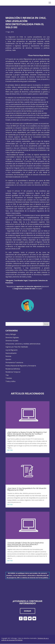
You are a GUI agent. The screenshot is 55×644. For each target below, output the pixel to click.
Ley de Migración (12, 350)
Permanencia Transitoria (14, 362)
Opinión (8, 359)
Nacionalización (11, 353)
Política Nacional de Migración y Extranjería (21, 366)
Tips (7, 375)
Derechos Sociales (12, 341)
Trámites (9, 378)
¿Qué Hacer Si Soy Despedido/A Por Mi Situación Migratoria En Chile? (27, 489)
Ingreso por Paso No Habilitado (17, 347)
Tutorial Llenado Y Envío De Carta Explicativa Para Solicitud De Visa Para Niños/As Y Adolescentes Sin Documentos (25, 544)
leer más (10, 450)
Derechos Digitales (12, 337)
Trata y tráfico (10, 381)
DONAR (28, 611)
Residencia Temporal (13, 372)
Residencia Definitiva (13, 369)
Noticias (8, 356)
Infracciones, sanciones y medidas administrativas (23, 344)
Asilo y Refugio (11, 334)
